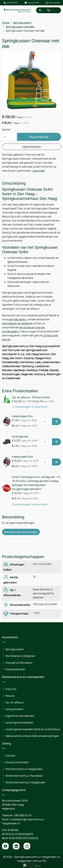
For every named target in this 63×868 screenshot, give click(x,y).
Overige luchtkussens (19, 663)
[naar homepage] (18, 10)
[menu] (57, 10)
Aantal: (6, 129)
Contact (10, 756)
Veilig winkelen (14, 709)
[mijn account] (40, 10)
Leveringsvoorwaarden (19, 722)
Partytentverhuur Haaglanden (24, 769)
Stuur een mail (32, 3)
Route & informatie (17, 762)
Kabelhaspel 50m (23, 457)
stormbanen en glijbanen (17, 323)
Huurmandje (39, 137)
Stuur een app (53, 3)
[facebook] (5, 846)
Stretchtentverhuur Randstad (24, 776)
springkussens (17, 319)
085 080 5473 (10, 3)
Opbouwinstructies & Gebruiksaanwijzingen (32, 736)
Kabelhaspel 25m (22, 416)
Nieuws (10, 696)
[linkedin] (16, 846)
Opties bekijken (32, 147)
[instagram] (27, 846)
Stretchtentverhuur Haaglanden (25, 782)
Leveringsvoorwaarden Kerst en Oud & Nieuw (33, 729)
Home (6, 23)
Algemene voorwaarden (20, 716)
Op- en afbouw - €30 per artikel (31, 397)
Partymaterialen (15, 669)
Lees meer (39, 171)
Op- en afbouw (14, 702)
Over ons (11, 689)
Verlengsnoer (20, 436)
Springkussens (22, 23)
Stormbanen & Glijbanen (20, 656)
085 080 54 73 (23, 815)
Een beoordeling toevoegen (21, 532)
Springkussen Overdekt (20, 27)
